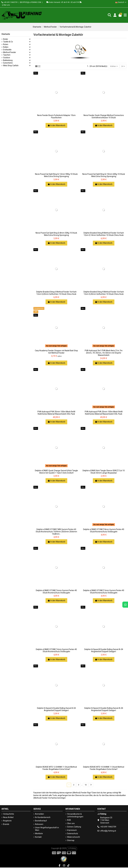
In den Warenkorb (56, 126)
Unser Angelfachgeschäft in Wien (47, 829)
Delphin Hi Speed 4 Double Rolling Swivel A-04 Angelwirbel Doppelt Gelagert (104, 710)
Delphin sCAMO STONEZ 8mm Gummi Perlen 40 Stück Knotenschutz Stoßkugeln (104, 531)
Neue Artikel (8, 818)
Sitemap (71, 841)
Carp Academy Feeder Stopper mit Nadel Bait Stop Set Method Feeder (56, 352)
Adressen (39, 825)
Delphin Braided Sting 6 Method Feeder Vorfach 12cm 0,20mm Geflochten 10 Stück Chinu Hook (56, 293)
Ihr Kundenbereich (43, 818)
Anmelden (39, 814)
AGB (69, 820)
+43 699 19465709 (9, 2)
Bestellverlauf (41, 821)
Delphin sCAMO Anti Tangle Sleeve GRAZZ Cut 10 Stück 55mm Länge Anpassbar (104, 472)
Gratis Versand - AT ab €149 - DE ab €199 (64, 2)
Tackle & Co (8, 42)
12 (86, 785)
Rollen (6, 47)
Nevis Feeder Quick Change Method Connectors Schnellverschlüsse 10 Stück (104, 117)
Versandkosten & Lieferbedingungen (75, 816)
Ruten (6, 44)
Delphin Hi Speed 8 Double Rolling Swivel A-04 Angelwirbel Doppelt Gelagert (104, 651)
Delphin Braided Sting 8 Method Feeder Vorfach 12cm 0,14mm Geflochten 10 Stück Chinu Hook (104, 234)
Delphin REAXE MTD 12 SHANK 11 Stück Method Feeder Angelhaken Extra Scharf (56, 768)
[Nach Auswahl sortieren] (113, 67)
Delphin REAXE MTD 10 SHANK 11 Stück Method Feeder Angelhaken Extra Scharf (104, 768)
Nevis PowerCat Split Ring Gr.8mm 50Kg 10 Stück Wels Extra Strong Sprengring (56, 234)
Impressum (72, 831)
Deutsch (121, 2)
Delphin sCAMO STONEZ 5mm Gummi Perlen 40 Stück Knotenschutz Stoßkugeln (104, 592)
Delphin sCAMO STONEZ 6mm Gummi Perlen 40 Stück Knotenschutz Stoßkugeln (56, 592)
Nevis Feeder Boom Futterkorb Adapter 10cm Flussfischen (56, 117)
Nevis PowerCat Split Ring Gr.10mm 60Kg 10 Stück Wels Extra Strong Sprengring (104, 175)
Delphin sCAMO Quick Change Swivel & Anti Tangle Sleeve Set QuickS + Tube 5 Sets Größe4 (56, 472)
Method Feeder (10, 52)
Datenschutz (73, 834)
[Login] (115, 15)
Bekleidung (8, 60)
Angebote (7, 821)
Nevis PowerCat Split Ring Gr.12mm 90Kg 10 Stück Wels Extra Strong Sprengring (56, 175)
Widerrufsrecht (73, 837)
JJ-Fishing (72, 849)
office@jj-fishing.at (108, 831)
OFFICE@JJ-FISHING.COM (31, 2)
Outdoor (7, 58)
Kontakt (38, 837)
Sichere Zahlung (74, 827)
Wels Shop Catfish (11, 66)
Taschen (7, 55)
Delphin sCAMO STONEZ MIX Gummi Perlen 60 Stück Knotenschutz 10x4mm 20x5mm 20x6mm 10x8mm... (56, 532)
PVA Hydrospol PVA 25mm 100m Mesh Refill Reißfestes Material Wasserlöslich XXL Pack (104, 413)
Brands (6, 825)
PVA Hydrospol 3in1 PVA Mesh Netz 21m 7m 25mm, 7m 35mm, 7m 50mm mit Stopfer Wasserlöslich (104, 353)
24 (123, 66)
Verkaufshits (9, 814)
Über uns (6, 5)
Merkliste (39, 834)
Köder (6, 39)
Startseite (6, 34)
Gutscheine (8, 63)
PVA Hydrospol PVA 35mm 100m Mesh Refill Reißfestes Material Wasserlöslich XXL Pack (56, 413)
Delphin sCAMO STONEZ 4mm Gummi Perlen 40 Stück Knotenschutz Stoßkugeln (56, 651)
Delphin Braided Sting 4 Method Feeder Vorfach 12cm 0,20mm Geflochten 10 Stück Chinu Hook (104, 293)
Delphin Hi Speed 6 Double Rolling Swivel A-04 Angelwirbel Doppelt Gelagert (56, 710)
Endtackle (7, 50)
